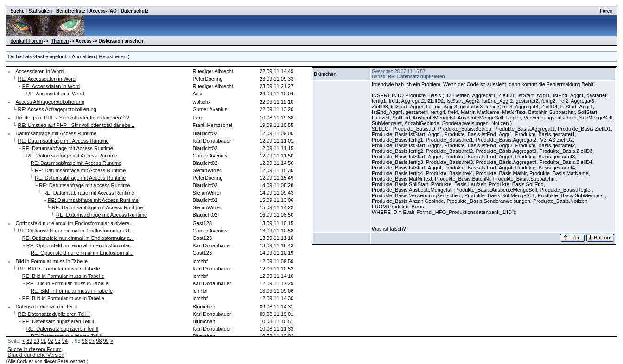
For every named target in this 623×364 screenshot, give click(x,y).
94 (65, 341)
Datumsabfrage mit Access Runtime (56, 133)
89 (29, 341)
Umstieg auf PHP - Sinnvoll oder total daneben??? (72, 118)
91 (44, 341)
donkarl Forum (26, 41)
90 (36, 341)
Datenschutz (135, 11)
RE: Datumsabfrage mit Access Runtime (63, 141)
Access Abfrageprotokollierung (50, 102)
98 (99, 341)
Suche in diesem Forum (34, 349)
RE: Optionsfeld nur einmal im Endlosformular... (80, 245)
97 (92, 341)
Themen (60, 41)
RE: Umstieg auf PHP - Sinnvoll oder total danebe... (76, 125)
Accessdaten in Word (39, 71)
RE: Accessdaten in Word (47, 79)
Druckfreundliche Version (36, 355)
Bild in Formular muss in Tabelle (51, 261)
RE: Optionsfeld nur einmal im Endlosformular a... (78, 238)
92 (51, 341)
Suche (17, 11)
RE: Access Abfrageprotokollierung (57, 109)
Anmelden (83, 56)
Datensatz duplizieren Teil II (46, 307)
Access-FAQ (103, 11)
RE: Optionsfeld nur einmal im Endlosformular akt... (76, 231)
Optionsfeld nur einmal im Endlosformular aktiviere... (74, 223)
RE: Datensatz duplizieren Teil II (54, 314)
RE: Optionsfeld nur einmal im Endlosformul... (82, 253)
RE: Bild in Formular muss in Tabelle (59, 269)
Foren (606, 11)
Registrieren (113, 56)
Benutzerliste (71, 11)
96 (85, 341)
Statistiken (40, 11)
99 (106, 341)
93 (57, 341)
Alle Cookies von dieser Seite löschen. (47, 361)
